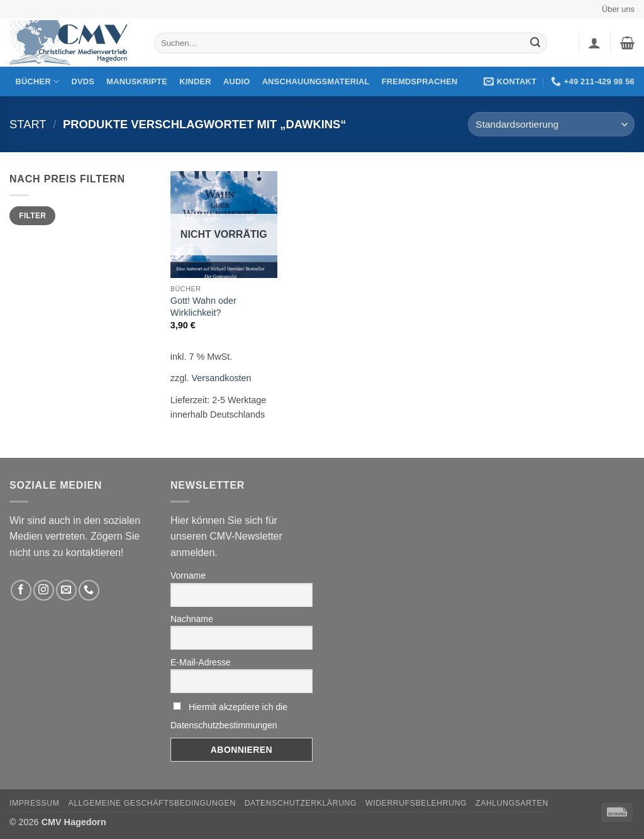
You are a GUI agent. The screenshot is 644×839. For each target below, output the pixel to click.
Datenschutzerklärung (301, 803)
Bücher (38, 81)
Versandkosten (221, 378)
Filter (32, 216)
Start (28, 124)
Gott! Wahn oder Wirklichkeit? (203, 307)
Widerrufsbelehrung (416, 803)
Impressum (35, 803)
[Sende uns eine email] (66, 590)
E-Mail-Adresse (201, 662)
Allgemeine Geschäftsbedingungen (152, 803)
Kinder (195, 81)
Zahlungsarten (512, 803)
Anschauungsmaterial (316, 81)
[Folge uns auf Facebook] (21, 590)
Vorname (188, 575)
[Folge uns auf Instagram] (44, 590)
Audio (237, 81)
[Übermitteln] (536, 43)
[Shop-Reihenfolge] (551, 124)
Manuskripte (137, 81)
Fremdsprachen (420, 81)
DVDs (83, 81)
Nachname (192, 619)
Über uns (618, 9)
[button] (594, 43)
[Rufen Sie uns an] (89, 590)
